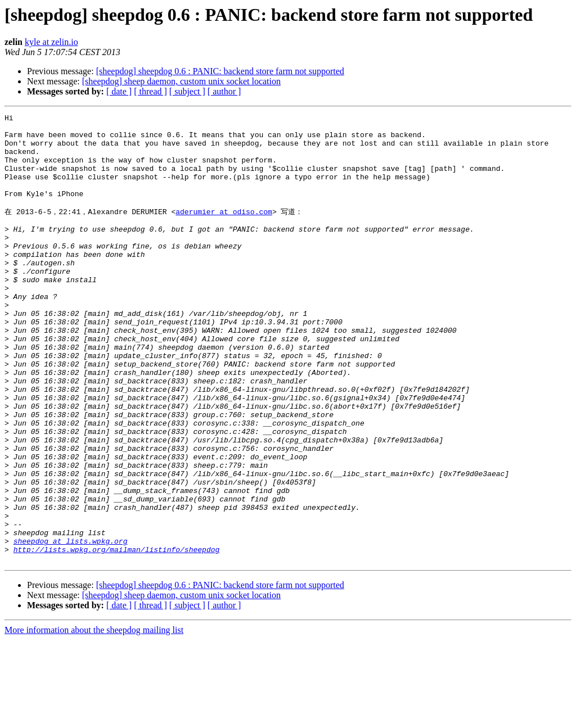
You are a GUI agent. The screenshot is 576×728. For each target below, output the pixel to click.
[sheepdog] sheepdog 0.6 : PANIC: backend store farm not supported (220, 71)
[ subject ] (187, 91)
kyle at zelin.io (51, 42)
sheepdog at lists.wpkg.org (71, 626)
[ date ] (119, 91)
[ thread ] (150, 91)
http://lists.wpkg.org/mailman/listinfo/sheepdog (117, 636)
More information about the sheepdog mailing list (94, 718)
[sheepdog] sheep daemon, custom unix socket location (181, 81)
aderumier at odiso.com (224, 230)
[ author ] (224, 91)
